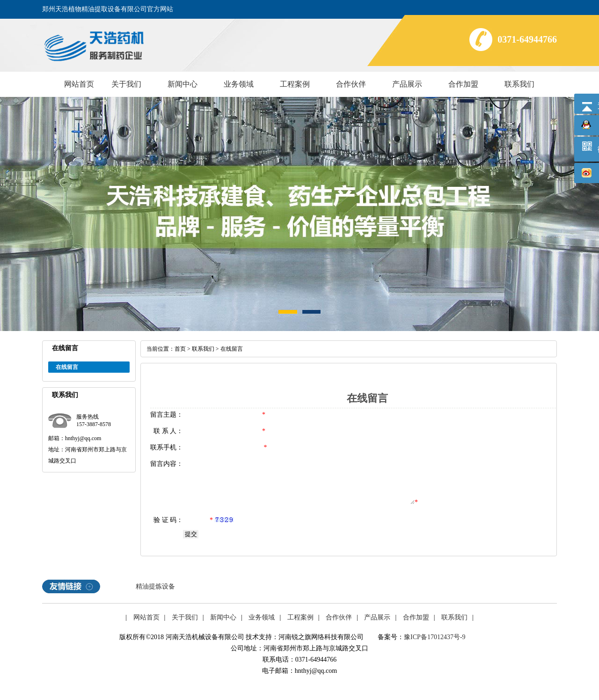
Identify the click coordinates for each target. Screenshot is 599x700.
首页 (180, 349)
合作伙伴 (351, 84)
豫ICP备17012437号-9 (435, 637)
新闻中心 (183, 84)
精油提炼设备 (155, 586)
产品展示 (407, 84)
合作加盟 (463, 84)
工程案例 (295, 84)
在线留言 (67, 367)
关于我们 (126, 84)
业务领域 (239, 84)
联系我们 (519, 84)
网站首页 (79, 84)
